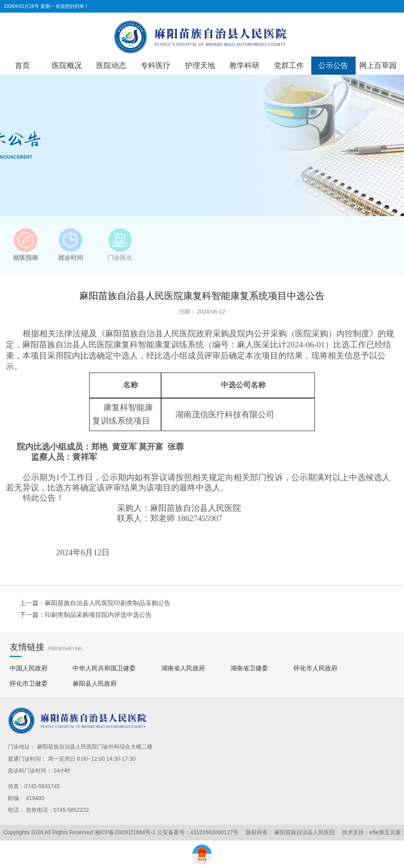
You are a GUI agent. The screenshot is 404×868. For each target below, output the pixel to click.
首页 (22, 65)
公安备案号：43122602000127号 (198, 832)
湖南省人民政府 (183, 668)
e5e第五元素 (385, 832)
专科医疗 (156, 65)
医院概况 (67, 65)
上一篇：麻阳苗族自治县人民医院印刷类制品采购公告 (95, 603)
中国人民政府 (29, 668)
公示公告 (333, 65)
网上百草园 (378, 65)
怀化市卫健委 (29, 684)
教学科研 (244, 65)
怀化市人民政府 (316, 668)
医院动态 (111, 65)
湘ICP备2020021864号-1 (125, 832)
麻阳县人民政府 (95, 684)
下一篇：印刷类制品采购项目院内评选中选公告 (86, 615)
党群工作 (289, 65)
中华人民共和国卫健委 (104, 668)
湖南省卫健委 (249, 668)
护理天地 (200, 65)
